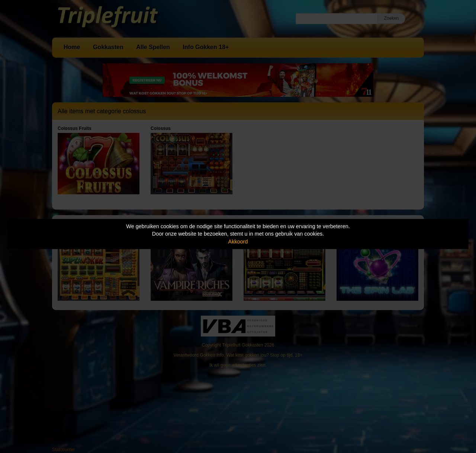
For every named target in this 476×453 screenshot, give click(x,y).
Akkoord (238, 242)
